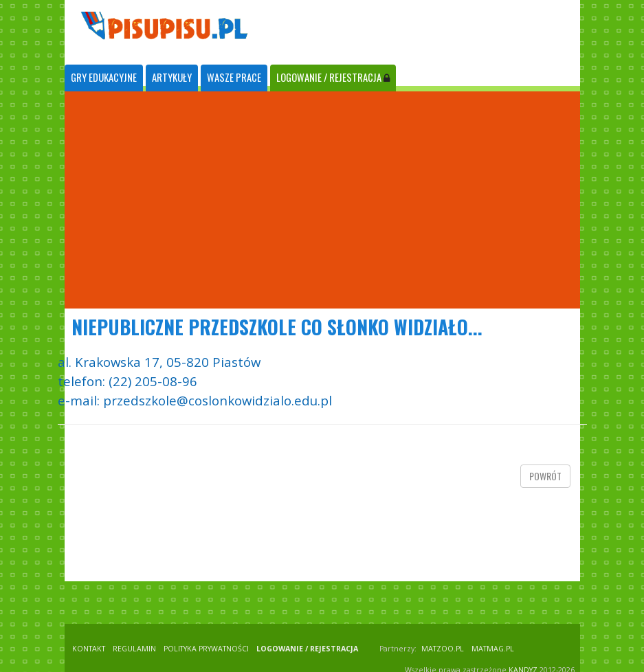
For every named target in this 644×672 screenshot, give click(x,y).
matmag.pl (493, 649)
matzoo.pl (443, 649)
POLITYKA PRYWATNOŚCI (206, 649)
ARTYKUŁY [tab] (172, 77)
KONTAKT (89, 649)
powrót (545, 476)
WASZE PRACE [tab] (234, 77)
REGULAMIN (134, 649)
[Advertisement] (322, 200)
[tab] (104, 78)
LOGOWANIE (333, 77)
